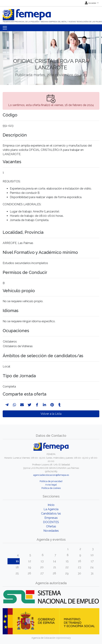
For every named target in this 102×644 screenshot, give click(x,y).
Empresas (51, 518)
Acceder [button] (91, 3)
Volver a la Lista (51, 414)
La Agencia (51, 509)
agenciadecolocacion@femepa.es (51, 475)
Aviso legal (51, 485)
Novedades (51, 531)
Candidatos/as (51, 513)
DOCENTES (51, 522)
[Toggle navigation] (5, 28)
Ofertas (51, 526)
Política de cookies (51, 488)
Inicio (51, 505)
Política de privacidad (51, 481)
